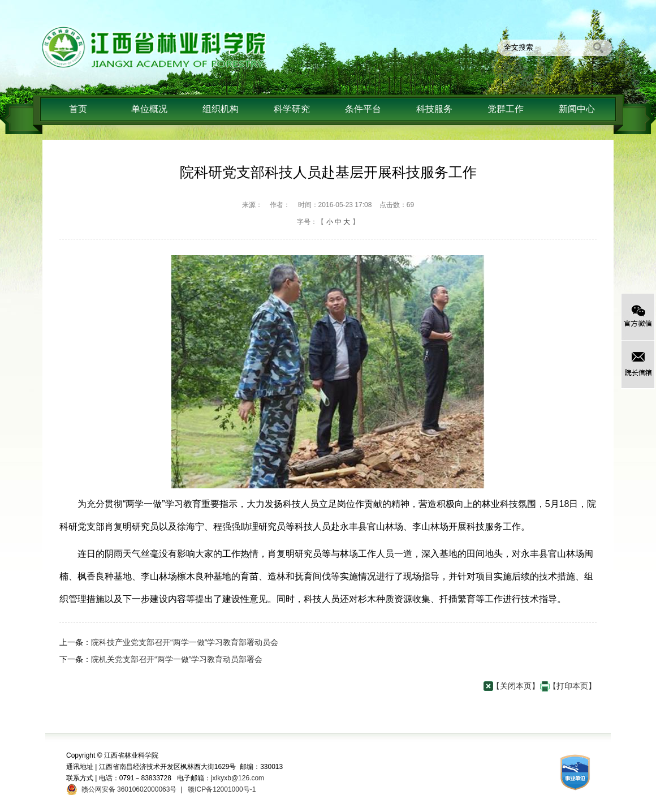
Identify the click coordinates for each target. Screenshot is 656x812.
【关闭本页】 (516, 686)
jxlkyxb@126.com (238, 778)
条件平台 (363, 109)
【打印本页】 (572, 686)
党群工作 (506, 109)
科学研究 (292, 109)
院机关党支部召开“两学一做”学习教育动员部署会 (177, 659)
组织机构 (221, 109)
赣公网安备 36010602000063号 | (130, 789)
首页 (78, 109)
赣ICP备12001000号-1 (221, 789)
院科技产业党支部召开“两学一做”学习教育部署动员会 (185, 642)
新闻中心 (577, 109)
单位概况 (149, 109)
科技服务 (434, 109)
